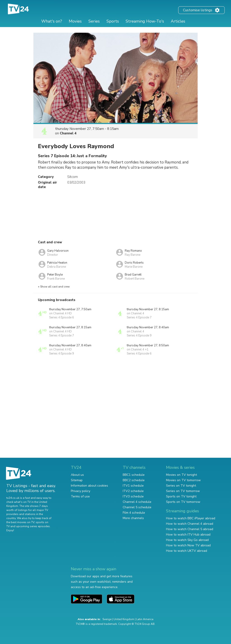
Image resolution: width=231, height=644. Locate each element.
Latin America (145, 619)
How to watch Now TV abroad (188, 545)
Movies (75, 21)
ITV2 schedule (133, 491)
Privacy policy (81, 491)
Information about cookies (89, 486)
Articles (178, 21)
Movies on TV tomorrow (183, 480)
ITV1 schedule (133, 486)
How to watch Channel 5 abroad (190, 529)
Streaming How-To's (145, 21)
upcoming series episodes (33, 526)
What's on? (52, 21)
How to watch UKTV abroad (187, 551)
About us (77, 475)
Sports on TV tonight (181, 496)
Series (94, 21)
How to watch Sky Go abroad (187, 540)
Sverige (107, 619)
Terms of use (80, 496)
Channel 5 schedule (137, 507)
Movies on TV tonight (181, 475)
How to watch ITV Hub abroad (188, 535)
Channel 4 (68, 133)
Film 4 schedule (134, 513)
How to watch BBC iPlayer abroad (191, 518)
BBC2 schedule (134, 480)
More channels (133, 518)
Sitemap (77, 480)
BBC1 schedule (134, 475)
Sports (113, 21)
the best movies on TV (20, 522)
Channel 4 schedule (137, 502)
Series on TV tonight (181, 486)
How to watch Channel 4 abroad (190, 524)
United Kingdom (124, 619)
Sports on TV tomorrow (183, 502)
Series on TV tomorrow (183, 491)
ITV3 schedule (133, 496)
